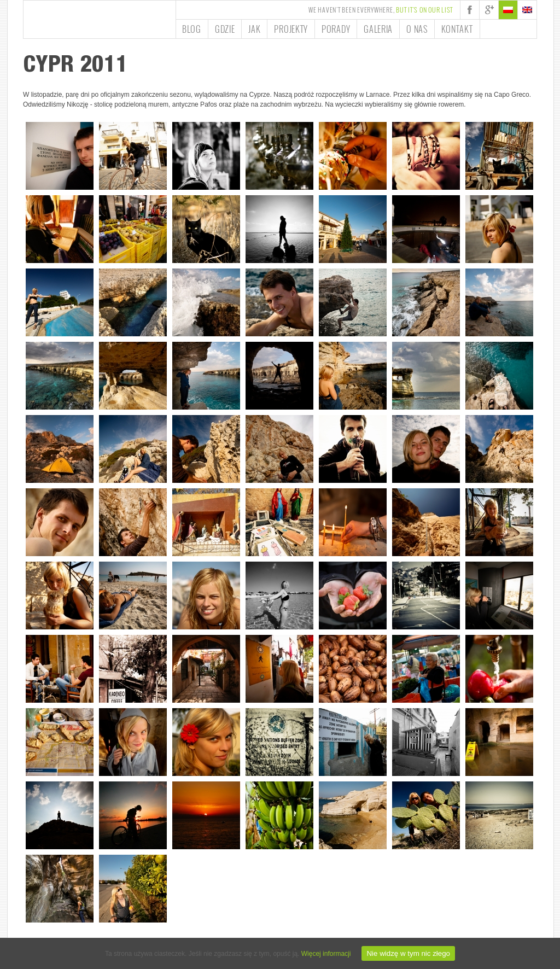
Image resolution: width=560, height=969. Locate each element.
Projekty (291, 29)
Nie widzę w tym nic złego (408, 953)
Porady (336, 29)
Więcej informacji (326, 954)
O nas (417, 29)
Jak (254, 29)
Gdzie (225, 29)
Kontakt (457, 29)
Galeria (378, 29)
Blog (192, 29)
